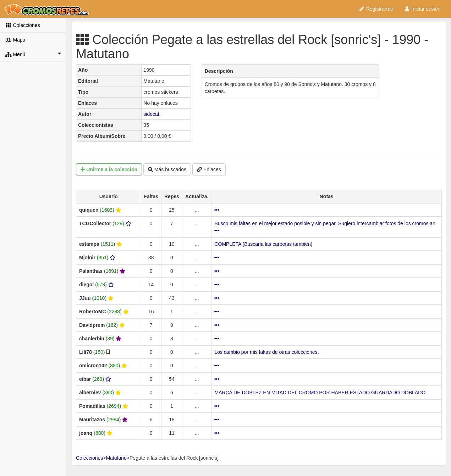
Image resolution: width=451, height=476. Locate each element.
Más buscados (167, 169)
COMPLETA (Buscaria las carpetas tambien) (263, 244)
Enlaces (209, 169)
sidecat (151, 114)
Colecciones (23, 25)
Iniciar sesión (422, 9)
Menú (33, 54)
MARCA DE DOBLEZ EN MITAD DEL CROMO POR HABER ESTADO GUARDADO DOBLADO (320, 393)
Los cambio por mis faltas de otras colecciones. (266, 352)
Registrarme (376, 9)
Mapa (15, 40)
